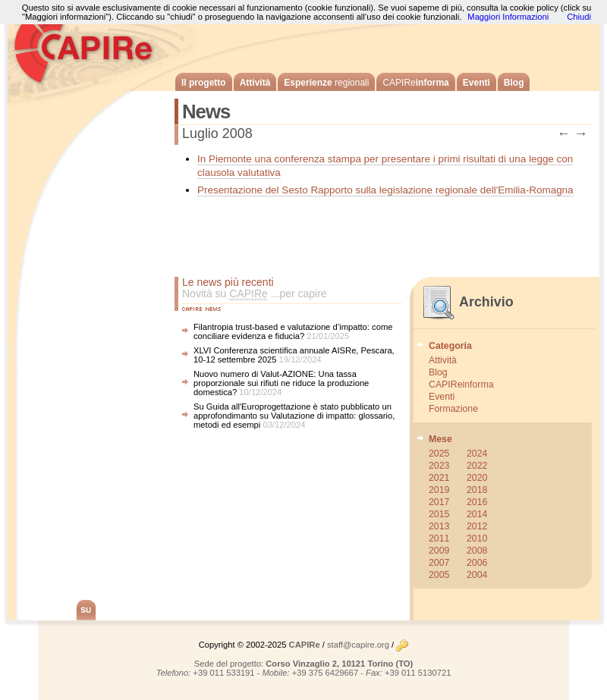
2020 (477, 478)
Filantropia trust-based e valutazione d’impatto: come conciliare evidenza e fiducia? (293, 331)
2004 (477, 575)
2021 (439, 478)
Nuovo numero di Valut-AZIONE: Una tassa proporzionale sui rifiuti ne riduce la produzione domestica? (281, 383)
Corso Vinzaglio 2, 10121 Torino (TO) (339, 664)
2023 (439, 466)
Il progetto (204, 83)
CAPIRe (91, 46)
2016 (477, 502)
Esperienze (326, 83)
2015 (439, 514)
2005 (439, 575)
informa (415, 83)
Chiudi (579, 17)
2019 (439, 490)
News (206, 111)
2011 (439, 538)
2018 (477, 490)
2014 (477, 514)
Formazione (453, 409)
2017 (439, 502)
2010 (477, 538)
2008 (477, 551)
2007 (439, 563)
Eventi (476, 83)
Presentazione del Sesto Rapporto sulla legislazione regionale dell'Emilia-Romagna (385, 190)
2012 (477, 526)
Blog (514, 83)
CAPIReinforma (461, 385)
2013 (439, 526)
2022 (477, 466)
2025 (439, 454)
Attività (255, 83)
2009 (439, 551)
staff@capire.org (358, 645)
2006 (477, 563)
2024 (477, 454)
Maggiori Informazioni (508, 17)
